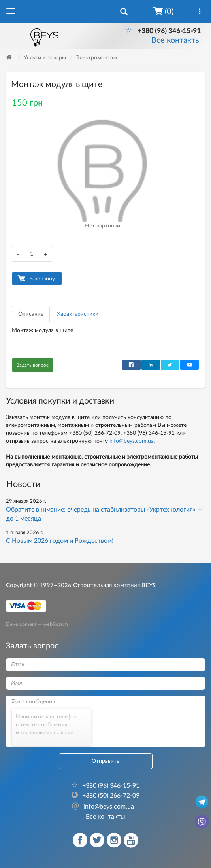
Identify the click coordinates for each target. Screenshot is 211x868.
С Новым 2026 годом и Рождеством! (60, 541)
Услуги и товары (45, 58)
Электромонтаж (97, 58)
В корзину (42, 279)
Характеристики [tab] (78, 314)
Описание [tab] (31, 314)
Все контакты (176, 40)
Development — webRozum (37, 624)
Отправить (105, 761)
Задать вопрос (33, 365)
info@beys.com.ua (132, 441)
